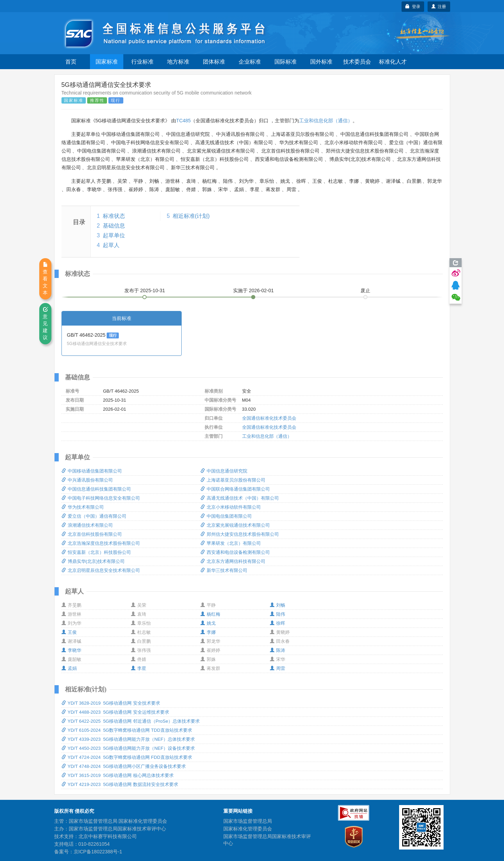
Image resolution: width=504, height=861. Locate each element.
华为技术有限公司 (83, 507)
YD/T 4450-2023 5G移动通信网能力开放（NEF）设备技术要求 (128, 748)
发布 (145, 290)
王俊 (69, 632)
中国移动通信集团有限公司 (92, 471)
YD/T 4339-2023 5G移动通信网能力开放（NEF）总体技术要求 (128, 739)
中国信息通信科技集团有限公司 (96, 489)
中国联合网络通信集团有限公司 (235, 489)
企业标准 (250, 62)
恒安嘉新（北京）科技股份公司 (96, 552)
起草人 (111, 245)
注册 (439, 7)
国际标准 (286, 62)
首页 (71, 62)
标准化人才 (393, 62)
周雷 (278, 668)
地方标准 (178, 62)
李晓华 (71, 650)
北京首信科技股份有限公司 (92, 534)
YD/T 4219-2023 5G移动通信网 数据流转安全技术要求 (120, 784)
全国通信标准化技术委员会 (269, 418)
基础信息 (114, 226)
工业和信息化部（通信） (326, 121)
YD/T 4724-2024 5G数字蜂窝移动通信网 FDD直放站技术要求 (127, 757)
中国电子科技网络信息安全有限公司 (101, 498)
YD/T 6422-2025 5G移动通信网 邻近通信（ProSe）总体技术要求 (131, 721)
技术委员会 (357, 62)
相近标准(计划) (191, 216)
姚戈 (208, 623)
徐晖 (278, 623)
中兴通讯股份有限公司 (87, 480)
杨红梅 (210, 614)
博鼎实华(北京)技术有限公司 (93, 561)
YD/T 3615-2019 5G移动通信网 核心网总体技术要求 (118, 775)
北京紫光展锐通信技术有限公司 (235, 525)
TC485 (183, 121)
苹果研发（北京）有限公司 (231, 543)
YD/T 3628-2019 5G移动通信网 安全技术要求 (111, 703)
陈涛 (278, 650)
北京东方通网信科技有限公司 (233, 561)
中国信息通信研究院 (224, 471)
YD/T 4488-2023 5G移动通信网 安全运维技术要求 (115, 712)
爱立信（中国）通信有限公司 (94, 516)
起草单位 (114, 235)
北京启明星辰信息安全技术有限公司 (101, 570)
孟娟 (69, 668)
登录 (413, 7)
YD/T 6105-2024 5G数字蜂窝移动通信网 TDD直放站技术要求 (127, 730)
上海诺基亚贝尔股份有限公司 (233, 480)
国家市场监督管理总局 (248, 821)
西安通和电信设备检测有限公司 (235, 552)
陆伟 (278, 614)
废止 (365, 290)
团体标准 (214, 62)
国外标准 (321, 62)
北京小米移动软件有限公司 (231, 507)
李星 (139, 668)
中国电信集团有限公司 (226, 516)
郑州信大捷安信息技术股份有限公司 (240, 534)
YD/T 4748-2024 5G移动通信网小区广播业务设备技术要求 (124, 766)
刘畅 (278, 605)
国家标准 (107, 62)
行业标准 (142, 62)
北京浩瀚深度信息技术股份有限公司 (101, 543)
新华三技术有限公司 (224, 570)
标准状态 (114, 216)
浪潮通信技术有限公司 (87, 525)
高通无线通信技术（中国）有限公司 (240, 498)
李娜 (208, 632)
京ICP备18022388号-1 (98, 852)
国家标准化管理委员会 (248, 829)
